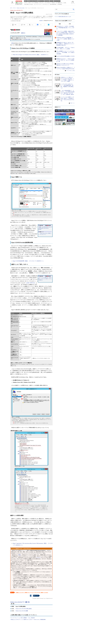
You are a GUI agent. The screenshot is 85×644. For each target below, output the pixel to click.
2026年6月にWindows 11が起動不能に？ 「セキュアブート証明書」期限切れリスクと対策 (65, 39)
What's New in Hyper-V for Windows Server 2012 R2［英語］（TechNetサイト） (31, 55)
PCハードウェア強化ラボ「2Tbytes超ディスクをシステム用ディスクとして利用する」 (45, 279)
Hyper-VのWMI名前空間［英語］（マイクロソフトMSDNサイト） (29, 261)
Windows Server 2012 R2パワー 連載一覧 (20, 602)
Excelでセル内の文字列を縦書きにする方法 (65, 56)
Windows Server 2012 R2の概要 (22, 611)
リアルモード (39, 558)
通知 (24, 25)
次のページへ (36, 596)
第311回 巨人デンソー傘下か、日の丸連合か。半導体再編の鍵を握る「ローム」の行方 (65, 28)
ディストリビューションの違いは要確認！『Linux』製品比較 (23, 618)
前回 (12, 43)
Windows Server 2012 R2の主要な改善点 (24, 609)
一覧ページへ (72, 103)
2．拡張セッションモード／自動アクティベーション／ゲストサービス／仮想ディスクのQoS (32, 593)
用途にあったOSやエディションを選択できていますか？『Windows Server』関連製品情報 (28, 619)
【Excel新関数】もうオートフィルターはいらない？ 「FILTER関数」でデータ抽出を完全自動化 (65, 53)
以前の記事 (27, 39)
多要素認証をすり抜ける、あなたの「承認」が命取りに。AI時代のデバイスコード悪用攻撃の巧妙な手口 (65, 44)
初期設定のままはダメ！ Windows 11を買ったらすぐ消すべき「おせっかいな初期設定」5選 (65, 60)
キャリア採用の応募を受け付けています (63, 17)
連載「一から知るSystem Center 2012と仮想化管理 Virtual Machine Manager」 (45, 228)
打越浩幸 (41, 21)
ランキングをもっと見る (70, 71)
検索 (74, 9)
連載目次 (23, 33)
